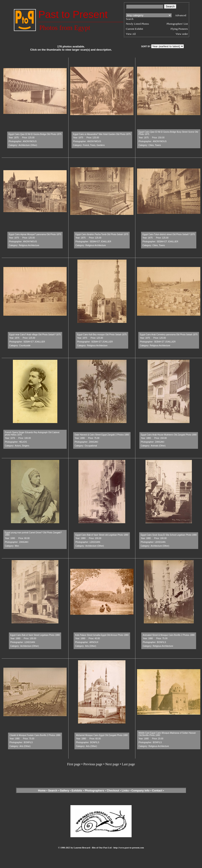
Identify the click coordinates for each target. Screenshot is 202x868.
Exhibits (77, 790)
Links (125, 790)
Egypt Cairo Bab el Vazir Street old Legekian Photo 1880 (102, 535)
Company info (141, 790)
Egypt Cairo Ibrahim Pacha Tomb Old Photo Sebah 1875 (102, 234)
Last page (128, 764)
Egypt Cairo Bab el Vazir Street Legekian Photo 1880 (35, 635)
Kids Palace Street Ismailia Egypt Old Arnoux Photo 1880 (102, 635)
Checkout (113, 790)
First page (74, 764)
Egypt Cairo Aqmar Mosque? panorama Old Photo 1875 (35, 234)
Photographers (94, 790)
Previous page (93, 764)
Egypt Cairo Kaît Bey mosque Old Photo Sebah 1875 (102, 335)
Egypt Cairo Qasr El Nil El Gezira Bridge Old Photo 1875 (35, 134)
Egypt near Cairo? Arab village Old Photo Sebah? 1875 (35, 335)
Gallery (64, 790)
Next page (112, 764)
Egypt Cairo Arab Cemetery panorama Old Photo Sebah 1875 (169, 335)
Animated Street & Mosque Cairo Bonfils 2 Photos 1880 (169, 635)
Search (53, 790)
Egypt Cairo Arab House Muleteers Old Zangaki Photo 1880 (169, 435)
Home (42, 790)
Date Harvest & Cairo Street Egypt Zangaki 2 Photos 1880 (102, 435)
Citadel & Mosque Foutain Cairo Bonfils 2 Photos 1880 (35, 735)
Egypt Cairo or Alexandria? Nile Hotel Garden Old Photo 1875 (102, 134)
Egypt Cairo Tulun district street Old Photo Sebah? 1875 (169, 234)
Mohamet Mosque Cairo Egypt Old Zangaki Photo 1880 (102, 735)
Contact (157, 790)
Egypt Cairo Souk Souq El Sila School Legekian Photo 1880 (169, 535)
